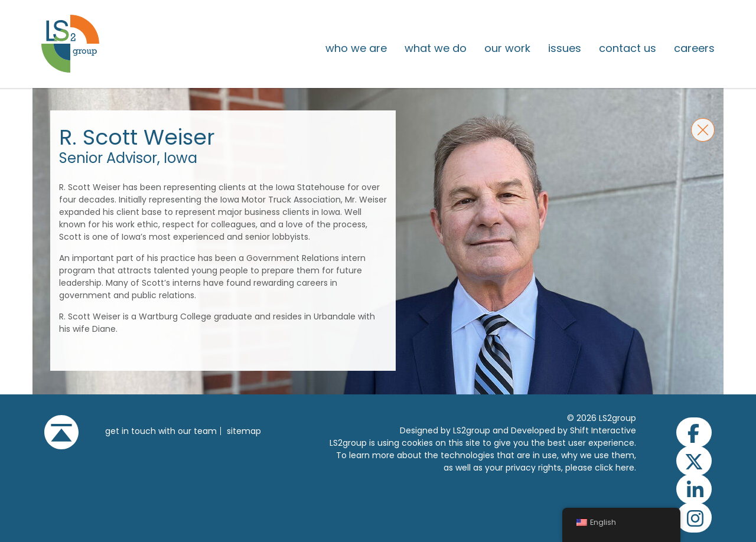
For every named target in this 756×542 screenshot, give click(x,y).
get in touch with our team (161, 431)
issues (565, 48)
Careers (694, 48)
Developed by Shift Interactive (573, 430)
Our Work (507, 48)
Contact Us (628, 48)
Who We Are (356, 48)
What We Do (436, 48)
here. (626, 468)
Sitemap (244, 431)
